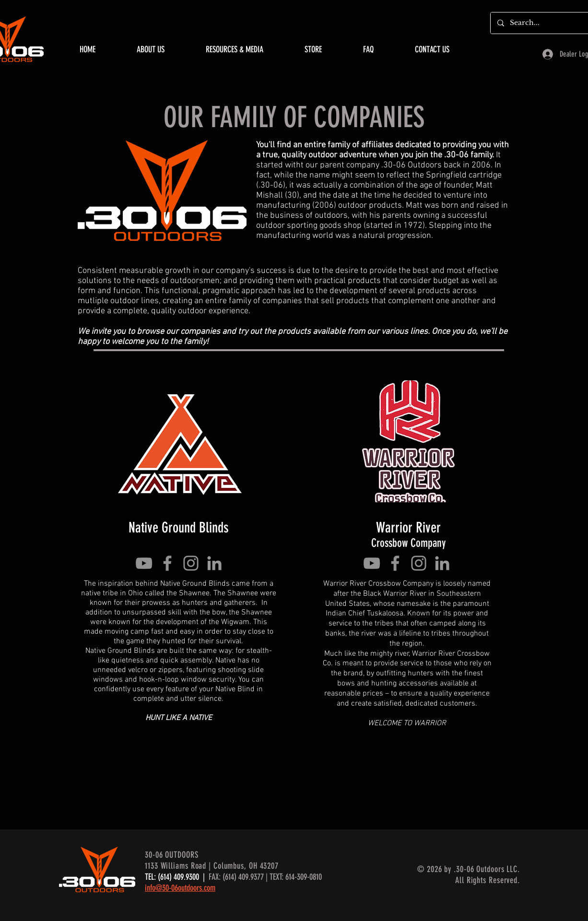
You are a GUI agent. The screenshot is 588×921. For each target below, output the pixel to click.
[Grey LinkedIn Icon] (214, 563)
